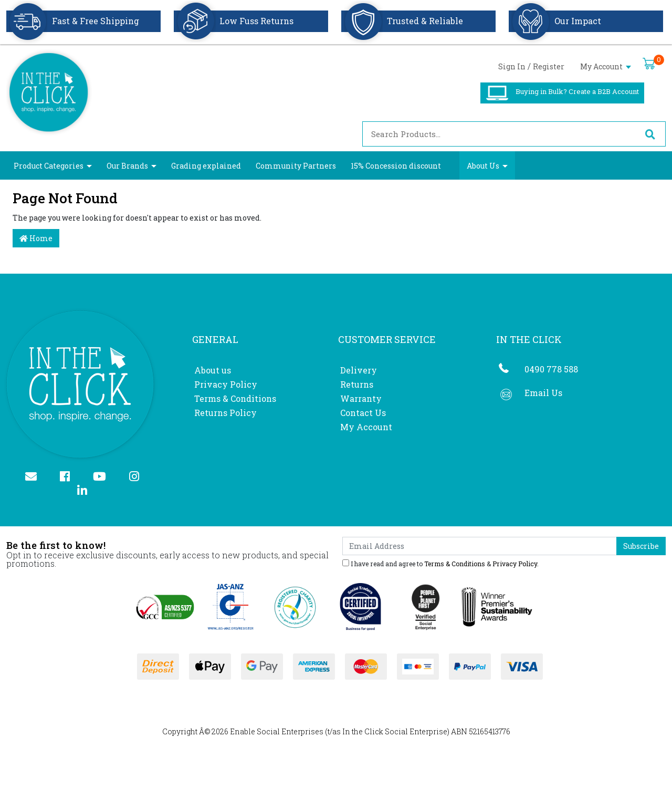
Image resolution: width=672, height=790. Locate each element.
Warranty (361, 398)
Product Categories (49, 166)
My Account (606, 66)
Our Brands (127, 166)
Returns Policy (225, 413)
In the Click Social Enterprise (395, 731)
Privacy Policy (226, 384)
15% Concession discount (396, 166)
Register (549, 66)
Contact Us (363, 413)
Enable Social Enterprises (277, 731)
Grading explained (206, 166)
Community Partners (296, 166)
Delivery (359, 370)
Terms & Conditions (235, 398)
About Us (483, 166)
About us (213, 370)
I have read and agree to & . (440, 563)
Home (36, 238)
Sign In (512, 66)
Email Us (543, 393)
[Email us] (35, 477)
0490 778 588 (551, 369)
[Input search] (499, 134)
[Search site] (650, 134)
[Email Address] (480, 546)
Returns (357, 384)
